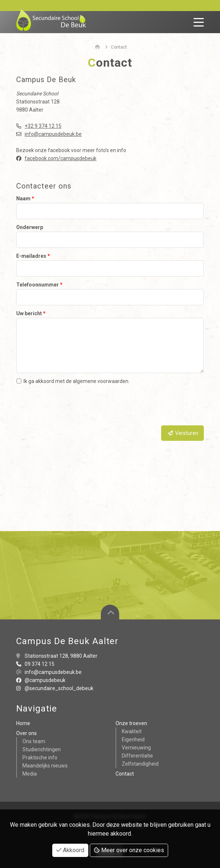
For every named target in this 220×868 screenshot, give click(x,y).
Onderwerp (30, 227)
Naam (25, 198)
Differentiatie (137, 756)
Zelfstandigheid (140, 764)
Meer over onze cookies (129, 850)
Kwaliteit (132, 731)
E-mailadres (33, 256)
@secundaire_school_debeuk (55, 688)
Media (30, 774)
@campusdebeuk (41, 680)
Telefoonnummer (39, 285)
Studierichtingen (42, 749)
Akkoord (70, 850)
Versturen (182, 433)
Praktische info (40, 758)
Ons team (34, 741)
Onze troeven (131, 723)
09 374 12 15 (40, 664)
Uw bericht (31, 313)
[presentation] (148, 405)
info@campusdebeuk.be (53, 134)
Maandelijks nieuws (45, 766)
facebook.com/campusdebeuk (61, 158)
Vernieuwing (136, 748)
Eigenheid (133, 739)
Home (23, 723)
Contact (125, 774)
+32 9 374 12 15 (43, 126)
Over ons (26, 733)
